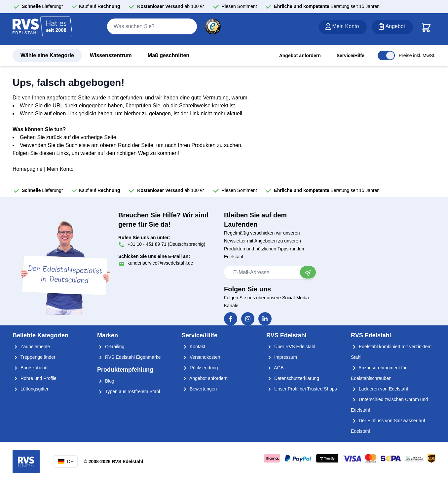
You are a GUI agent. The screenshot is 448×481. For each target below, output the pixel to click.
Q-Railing (111, 347)
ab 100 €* (171, 6)
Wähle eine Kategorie (47, 55)
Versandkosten (201, 357)
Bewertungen (199, 389)
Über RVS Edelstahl (291, 347)
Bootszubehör (31, 368)
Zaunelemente (31, 347)
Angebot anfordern (300, 55)
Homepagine (28, 169)
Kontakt (193, 347)
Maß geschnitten (168, 55)
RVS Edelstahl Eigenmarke (129, 357)
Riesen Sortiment (239, 6)
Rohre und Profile (35, 378)
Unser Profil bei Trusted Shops (302, 389)
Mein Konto (60, 169)
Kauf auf (100, 6)
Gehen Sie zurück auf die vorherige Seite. (69, 137)
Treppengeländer (34, 357)
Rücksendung (200, 368)
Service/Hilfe (351, 55)
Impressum (282, 357)
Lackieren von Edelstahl (379, 389)
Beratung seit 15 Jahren (327, 6)
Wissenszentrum (111, 55)
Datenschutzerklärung (293, 378)
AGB (275, 368)
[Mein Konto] (343, 27)
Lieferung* (42, 6)
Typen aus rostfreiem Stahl (129, 391)
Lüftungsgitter (31, 389)
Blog (106, 381)
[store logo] (43, 29)
